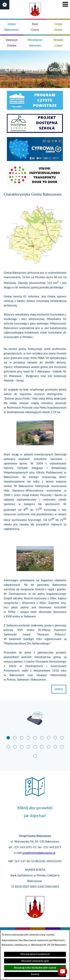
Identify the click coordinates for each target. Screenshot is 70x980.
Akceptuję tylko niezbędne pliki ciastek (35, 968)
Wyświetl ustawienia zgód (35, 961)
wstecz (59, 689)
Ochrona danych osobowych (35, 954)
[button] (5, 5)
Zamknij (35, 974)
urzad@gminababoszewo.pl (39, 853)
